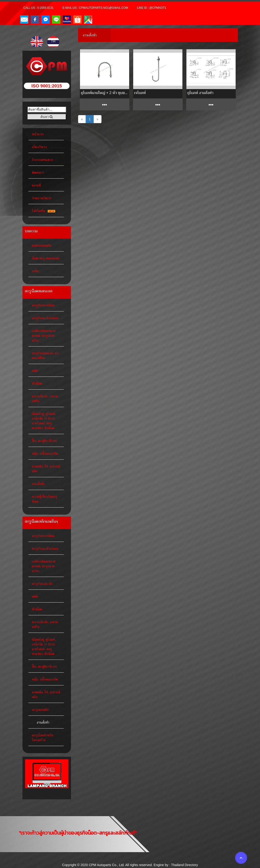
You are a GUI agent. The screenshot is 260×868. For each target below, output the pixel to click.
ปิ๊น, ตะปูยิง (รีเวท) (44, 441)
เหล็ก (35, 271)
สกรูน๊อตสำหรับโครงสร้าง (42, 738)
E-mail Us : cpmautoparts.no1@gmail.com (95, 8)
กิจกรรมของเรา (42, 160)
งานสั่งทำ (38, 484)
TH (53, 41)
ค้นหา (47, 117)
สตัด (35, 371)
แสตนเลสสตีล (42, 245)
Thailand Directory (185, 865)
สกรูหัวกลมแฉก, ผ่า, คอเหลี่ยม (46, 355)
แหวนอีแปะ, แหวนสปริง (45, 399)
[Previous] (82, 119)
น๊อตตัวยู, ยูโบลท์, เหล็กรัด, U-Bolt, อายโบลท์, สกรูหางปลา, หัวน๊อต (44, 421)
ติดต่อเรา (38, 172)
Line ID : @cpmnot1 (152, 8)
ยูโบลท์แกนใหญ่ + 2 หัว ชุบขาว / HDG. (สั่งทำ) (105, 93)
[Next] (97, 119)
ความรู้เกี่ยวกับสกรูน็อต (44, 499)
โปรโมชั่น (44, 211)
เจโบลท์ (140, 93)
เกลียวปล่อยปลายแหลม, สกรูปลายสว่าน (44, 336)
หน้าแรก (38, 134)
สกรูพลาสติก (40, 710)
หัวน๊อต (37, 383)
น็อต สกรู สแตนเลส (46, 258)
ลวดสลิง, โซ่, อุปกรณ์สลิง (46, 469)
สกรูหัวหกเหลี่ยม (43, 305)
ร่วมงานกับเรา (42, 198)
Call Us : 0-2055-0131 (39, 8)
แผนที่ (36, 185)
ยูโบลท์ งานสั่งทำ (200, 93)
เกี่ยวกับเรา (39, 147)
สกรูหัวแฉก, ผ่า (42, 584)
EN (37, 41)
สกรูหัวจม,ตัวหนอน (45, 318)
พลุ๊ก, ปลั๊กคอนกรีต (45, 454)
